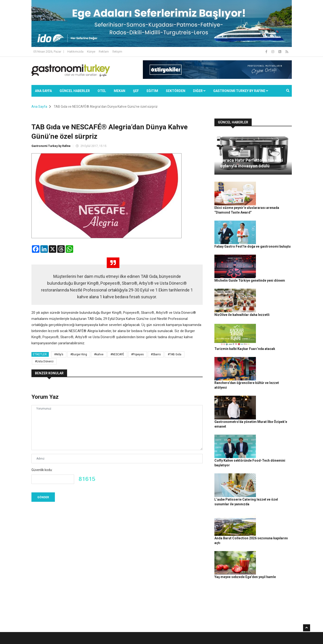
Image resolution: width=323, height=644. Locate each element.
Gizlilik (238, 638)
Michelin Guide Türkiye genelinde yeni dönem (274, 241)
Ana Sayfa (43, 91)
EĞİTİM (152, 91)
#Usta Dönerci (44, 361)
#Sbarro (156, 354)
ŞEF (136, 91)
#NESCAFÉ (117, 354)
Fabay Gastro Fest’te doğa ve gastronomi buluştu (273, 215)
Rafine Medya (83, 638)
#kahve (99, 354)
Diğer (199, 91)
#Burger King (79, 354)
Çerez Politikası (256, 638)
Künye (91, 52)
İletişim (117, 52)
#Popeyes (137, 354)
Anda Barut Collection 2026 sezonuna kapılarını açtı (274, 422)
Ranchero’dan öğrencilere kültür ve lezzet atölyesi (273, 318)
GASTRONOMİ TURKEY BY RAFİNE (241, 91)
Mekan (120, 91)
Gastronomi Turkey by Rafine (51, 146)
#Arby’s (59, 354)
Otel (102, 91)
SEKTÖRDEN (176, 91)
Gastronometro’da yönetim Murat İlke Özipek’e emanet (271, 344)
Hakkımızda (75, 52)
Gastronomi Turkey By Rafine (114, 638)
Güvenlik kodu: (42, 470)
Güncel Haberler (75, 91)
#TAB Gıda (175, 354)
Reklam (104, 52)
